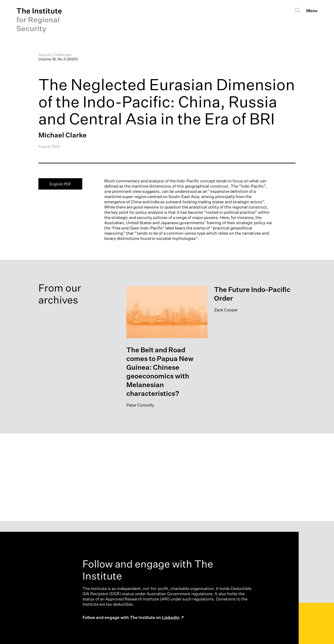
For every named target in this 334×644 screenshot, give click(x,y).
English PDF (60, 184)
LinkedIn (171, 618)
